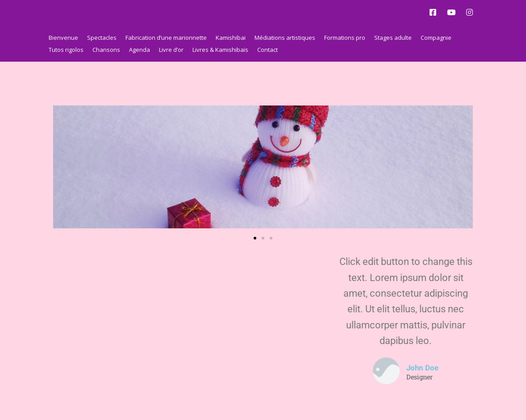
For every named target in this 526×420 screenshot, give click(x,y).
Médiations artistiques (285, 38)
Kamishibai (231, 38)
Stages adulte (393, 38)
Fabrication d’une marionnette (166, 38)
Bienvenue (63, 38)
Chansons (106, 50)
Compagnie (436, 38)
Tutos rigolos (66, 50)
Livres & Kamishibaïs (220, 50)
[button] (255, 238)
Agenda (140, 50)
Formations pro (345, 38)
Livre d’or (171, 50)
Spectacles (102, 38)
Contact (267, 50)
